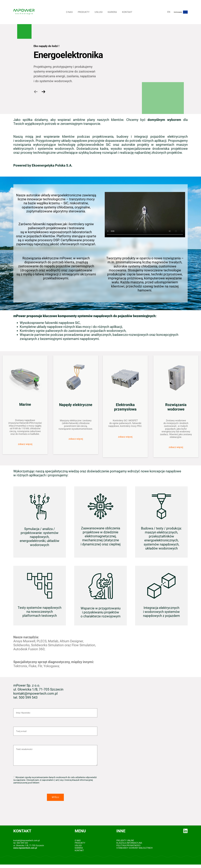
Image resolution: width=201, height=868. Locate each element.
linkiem (36, 783)
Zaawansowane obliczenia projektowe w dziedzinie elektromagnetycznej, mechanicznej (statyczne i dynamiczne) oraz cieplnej (101, 536)
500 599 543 (28, 697)
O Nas (69, 12)
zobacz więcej (25, 444)
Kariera (112, 12)
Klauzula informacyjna (129, 843)
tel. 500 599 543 (21, 843)
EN (169, 12)
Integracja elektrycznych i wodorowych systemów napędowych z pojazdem (161, 612)
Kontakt (127, 12)
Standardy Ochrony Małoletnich (134, 848)
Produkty (84, 12)
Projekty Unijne (125, 840)
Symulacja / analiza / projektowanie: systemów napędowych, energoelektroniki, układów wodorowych (40, 537)
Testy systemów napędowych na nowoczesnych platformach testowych (40, 612)
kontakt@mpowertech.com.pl (35, 693)
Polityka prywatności (128, 845)
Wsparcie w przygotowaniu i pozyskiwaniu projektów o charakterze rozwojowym (101, 612)
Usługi (99, 12)
